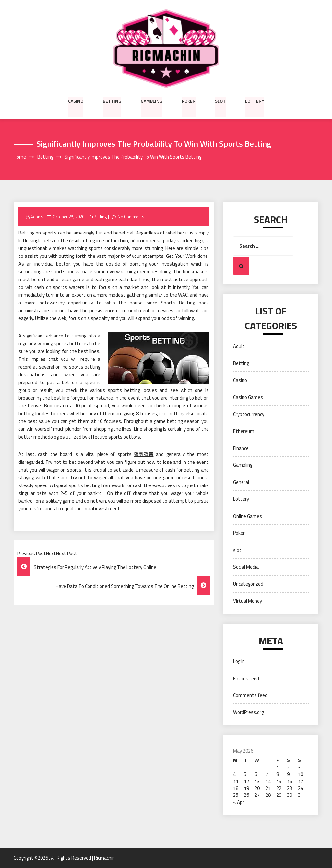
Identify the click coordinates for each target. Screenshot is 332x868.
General (241, 482)
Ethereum (244, 431)
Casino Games (248, 397)
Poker (189, 101)
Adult (239, 346)
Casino (76, 101)
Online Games (248, 516)
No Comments (131, 217)
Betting (112, 101)
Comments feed (250, 695)
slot (220, 101)
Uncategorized (248, 584)
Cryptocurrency (249, 414)
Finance (241, 448)
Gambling (152, 101)
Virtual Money (248, 601)
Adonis (37, 217)
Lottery (255, 101)
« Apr (239, 802)
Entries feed (246, 678)
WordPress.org (248, 712)
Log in (239, 662)
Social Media (246, 567)
